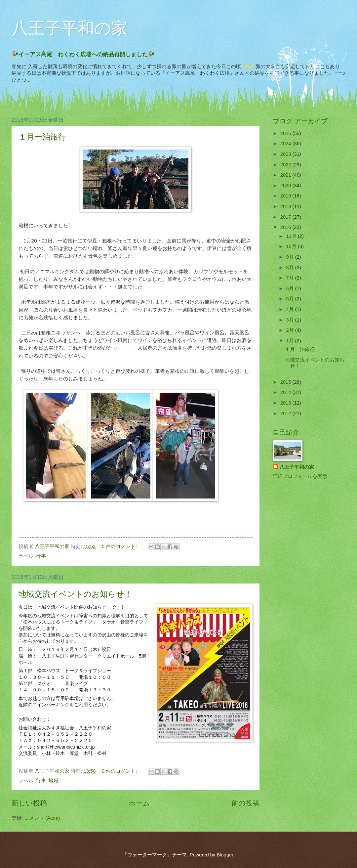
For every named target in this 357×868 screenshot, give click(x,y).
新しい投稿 (29, 803)
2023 (286, 154)
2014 (286, 392)
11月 (292, 236)
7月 (290, 278)
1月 (290, 341)
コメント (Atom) (42, 818)
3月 (290, 320)
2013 (286, 403)
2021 (286, 175)
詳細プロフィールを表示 (300, 476)
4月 (290, 309)
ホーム (139, 803)
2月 (290, 330)
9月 (290, 257)
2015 (286, 382)
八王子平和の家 (70, 28)
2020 (286, 186)
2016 (286, 227)
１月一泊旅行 (42, 137)
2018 (286, 206)
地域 (54, 781)
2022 (286, 165)
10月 (292, 246)
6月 (290, 288)
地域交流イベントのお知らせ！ (75, 594)
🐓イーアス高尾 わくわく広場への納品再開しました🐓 (86, 54)
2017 (286, 217)
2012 (286, 413)
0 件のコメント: (120, 546)
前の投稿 (245, 803)
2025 (286, 133)
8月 (290, 268)
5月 (290, 299)
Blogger (225, 855)
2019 (286, 196)
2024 (286, 144)
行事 (41, 556)
